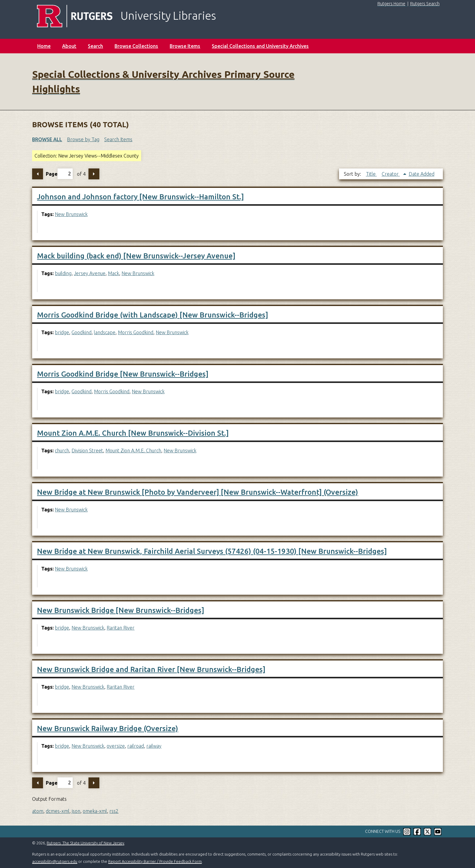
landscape (105, 332)
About (69, 46)
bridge (62, 332)
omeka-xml (95, 811)
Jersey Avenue (90, 273)
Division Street (87, 451)
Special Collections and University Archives (260, 46)
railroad (136, 746)
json (76, 811)
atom (38, 811)
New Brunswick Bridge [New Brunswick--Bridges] (121, 610)
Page (59, 174)
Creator (391, 174)
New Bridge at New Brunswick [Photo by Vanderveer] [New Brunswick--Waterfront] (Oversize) (198, 492)
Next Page (94, 174)
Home (44, 46)
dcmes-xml (58, 811)
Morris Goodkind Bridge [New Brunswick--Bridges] (123, 374)
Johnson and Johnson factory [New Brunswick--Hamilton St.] (140, 197)
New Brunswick (71, 214)
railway (154, 746)
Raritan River (121, 628)
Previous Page (38, 174)
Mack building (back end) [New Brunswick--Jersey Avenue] (136, 256)
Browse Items (185, 46)
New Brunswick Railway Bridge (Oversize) (108, 728)
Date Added (422, 174)
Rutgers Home (391, 4)
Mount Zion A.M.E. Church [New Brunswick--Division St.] (133, 433)
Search (95, 46)
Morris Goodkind (136, 332)
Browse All (47, 139)
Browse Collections (136, 46)
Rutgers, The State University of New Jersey (85, 843)
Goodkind (81, 332)
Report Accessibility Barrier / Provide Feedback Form (155, 861)
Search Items (118, 139)
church (62, 451)
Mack (113, 273)
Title (371, 174)
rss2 (114, 811)
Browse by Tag (83, 139)
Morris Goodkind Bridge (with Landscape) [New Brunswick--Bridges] (153, 315)
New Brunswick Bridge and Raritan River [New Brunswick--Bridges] (151, 669)
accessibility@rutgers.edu (55, 861)
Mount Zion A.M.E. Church (133, 451)
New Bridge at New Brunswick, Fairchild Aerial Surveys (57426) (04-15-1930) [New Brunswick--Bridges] (212, 551)
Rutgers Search (425, 4)
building (63, 273)
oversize (116, 746)
